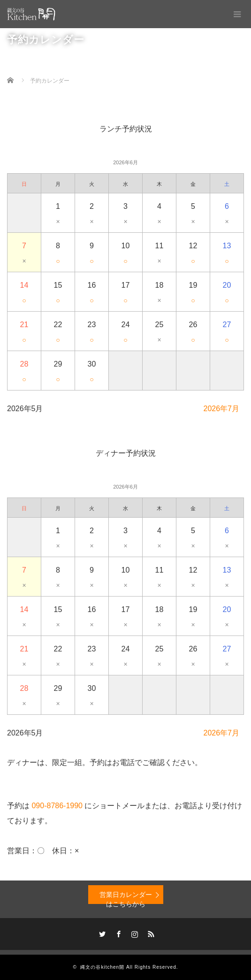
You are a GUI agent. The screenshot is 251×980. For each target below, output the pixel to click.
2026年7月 (222, 409)
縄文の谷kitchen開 (102, 967)
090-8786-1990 (57, 806)
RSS (150, 933)
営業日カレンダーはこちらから (126, 897)
